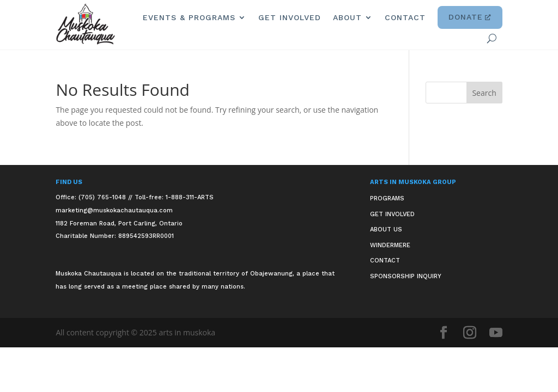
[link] (86, 24)
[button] (484, 93)
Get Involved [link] (290, 17)
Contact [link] (405, 17)
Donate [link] (470, 17)
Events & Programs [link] (189, 17)
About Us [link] (386, 229)
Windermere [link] (390, 245)
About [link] (347, 17)
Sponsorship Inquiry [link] (406, 276)
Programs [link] (387, 198)
